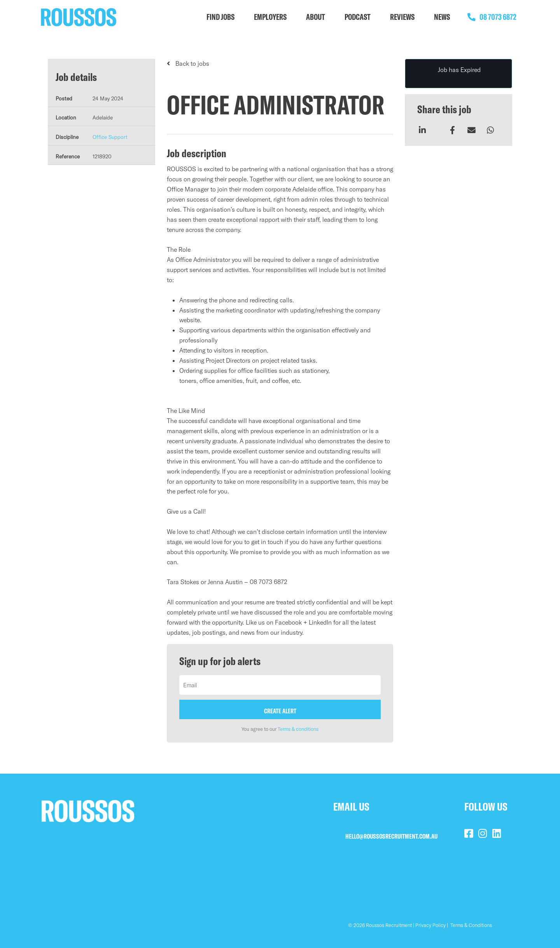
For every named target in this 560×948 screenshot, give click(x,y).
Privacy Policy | (432, 925)
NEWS (442, 17)
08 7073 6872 (490, 17)
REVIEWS (402, 17)
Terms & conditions (298, 729)
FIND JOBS (220, 17)
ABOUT (316, 17)
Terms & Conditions (471, 925)
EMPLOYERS (270, 17)
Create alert (280, 711)
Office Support (110, 137)
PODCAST (358, 17)
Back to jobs (192, 63)
